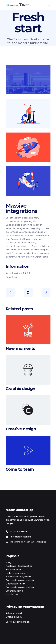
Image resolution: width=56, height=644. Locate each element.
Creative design (21, 429)
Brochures (12, 594)
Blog (9, 562)
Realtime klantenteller (19, 566)
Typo (15, 277)
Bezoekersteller (15, 584)
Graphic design (21, 389)
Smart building (14, 591)
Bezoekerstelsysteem (19, 577)
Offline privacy (14, 617)
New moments (20, 348)
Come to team (20, 469)
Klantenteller (13, 569)
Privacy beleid (14, 613)
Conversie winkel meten (20, 580)
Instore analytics (15, 573)
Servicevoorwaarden (18, 622)
